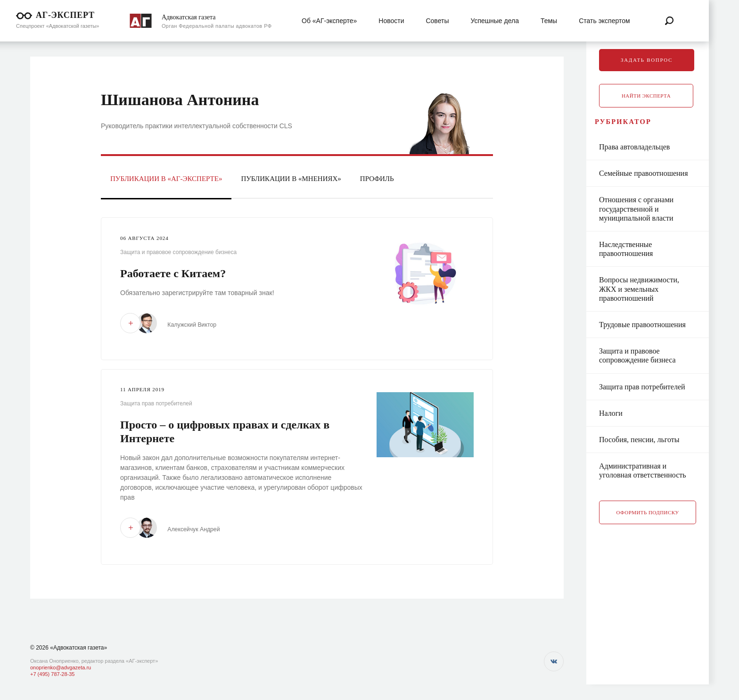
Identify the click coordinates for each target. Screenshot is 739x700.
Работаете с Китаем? (173, 273)
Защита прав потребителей (156, 403)
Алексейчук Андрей (201, 529)
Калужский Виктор (199, 325)
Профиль (377, 179)
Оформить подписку (648, 523)
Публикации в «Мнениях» (291, 179)
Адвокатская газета (189, 17)
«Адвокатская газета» (78, 648)
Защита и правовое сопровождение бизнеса (178, 252)
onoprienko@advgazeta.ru (61, 667)
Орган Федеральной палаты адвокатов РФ (217, 26)
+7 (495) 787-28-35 (52, 674)
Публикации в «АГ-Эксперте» (166, 179)
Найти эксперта (646, 96)
